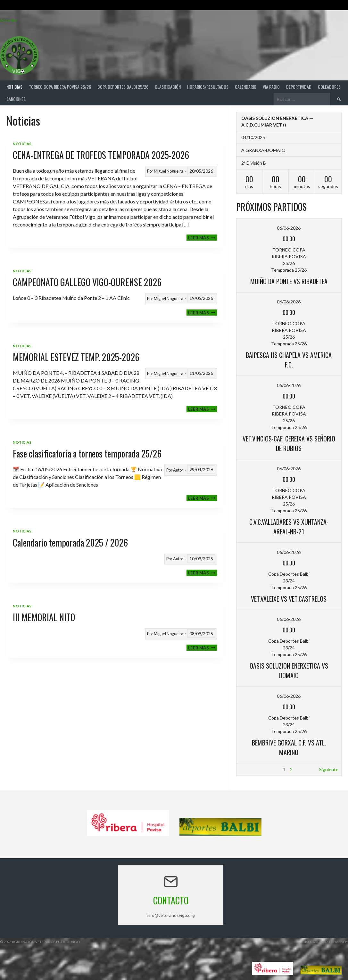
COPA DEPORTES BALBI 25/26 (123, 87)
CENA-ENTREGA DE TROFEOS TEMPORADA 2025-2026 (101, 155)
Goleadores (329, 87)
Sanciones (16, 99)
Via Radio (271, 87)
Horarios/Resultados (208, 87)
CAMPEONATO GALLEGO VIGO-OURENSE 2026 (87, 282)
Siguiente (329, 769)
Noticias (14, 87)
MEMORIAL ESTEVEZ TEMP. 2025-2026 (76, 357)
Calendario (246, 87)
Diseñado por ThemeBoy (325, 942)
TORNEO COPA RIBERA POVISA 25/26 (60, 87)
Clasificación (168, 87)
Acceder (8, 20)
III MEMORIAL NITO (44, 617)
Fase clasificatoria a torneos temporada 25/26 (87, 453)
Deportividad (299, 87)
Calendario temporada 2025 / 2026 (70, 543)
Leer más (203, 238)
